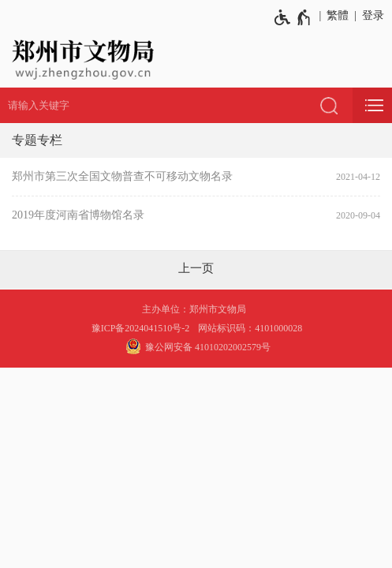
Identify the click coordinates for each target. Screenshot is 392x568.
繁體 (338, 15)
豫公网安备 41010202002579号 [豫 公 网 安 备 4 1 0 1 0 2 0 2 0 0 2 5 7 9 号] (196, 346)
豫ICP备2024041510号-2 (141, 328)
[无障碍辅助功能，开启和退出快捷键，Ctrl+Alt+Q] (293, 17)
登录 (373, 15)
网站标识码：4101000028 (251, 328)
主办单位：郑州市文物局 (196, 309)
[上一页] (196, 268)
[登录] (370, 16)
